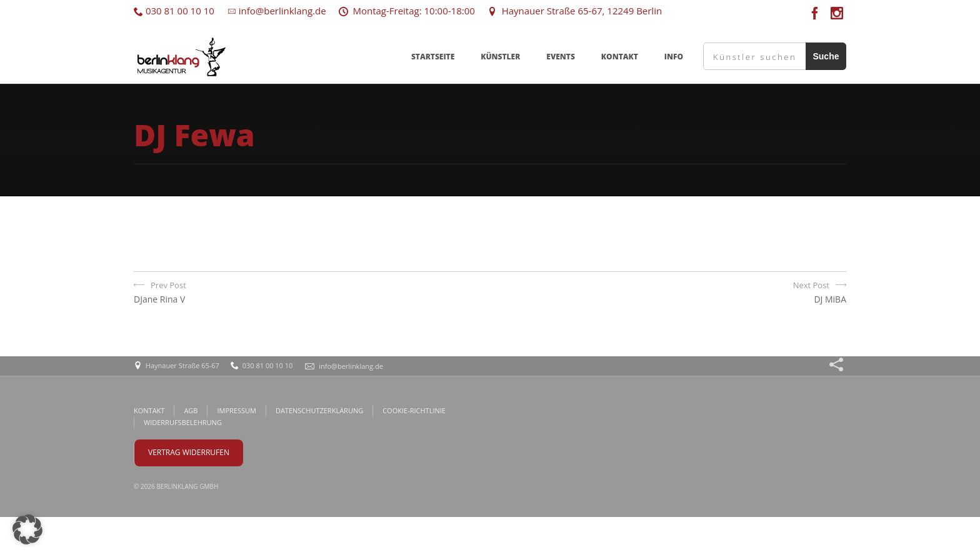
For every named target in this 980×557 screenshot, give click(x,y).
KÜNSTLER (500, 57)
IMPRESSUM (236, 410)
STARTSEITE (433, 57)
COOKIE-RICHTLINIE (414, 410)
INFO (674, 57)
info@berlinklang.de (277, 11)
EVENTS (561, 57)
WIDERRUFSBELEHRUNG (183, 422)
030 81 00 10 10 (174, 11)
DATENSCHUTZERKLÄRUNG (319, 410)
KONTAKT (620, 57)
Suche (826, 56)
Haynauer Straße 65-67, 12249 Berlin (575, 11)
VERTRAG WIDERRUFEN (189, 452)
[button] (27, 529)
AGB (191, 410)
